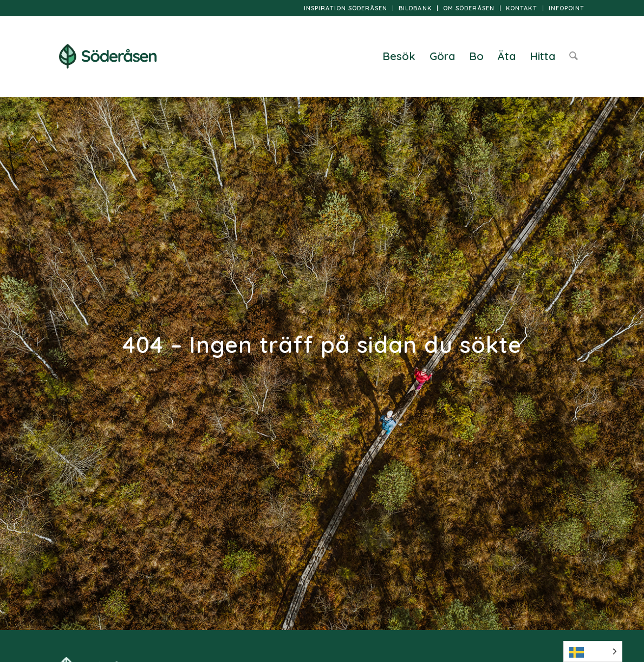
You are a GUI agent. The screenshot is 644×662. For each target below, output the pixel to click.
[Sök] (574, 56)
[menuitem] (346, 8)
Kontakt (522, 8)
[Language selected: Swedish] (593, 651)
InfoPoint (567, 8)
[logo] (108, 56)
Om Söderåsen (469, 8)
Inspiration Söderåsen (346, 8)
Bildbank (415, 8)
